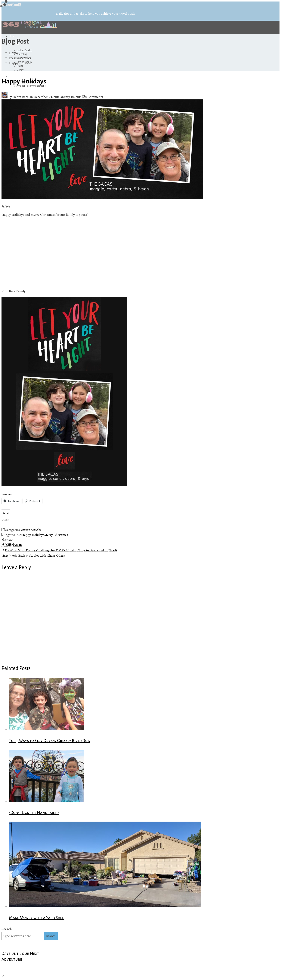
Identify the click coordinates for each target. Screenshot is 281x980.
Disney (20, 70)
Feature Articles (24, 50)
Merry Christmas (56, 535)
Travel (20, 66)
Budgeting (22, 54)
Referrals (16, 76)
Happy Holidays (33, 535)
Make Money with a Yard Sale (36, 918)
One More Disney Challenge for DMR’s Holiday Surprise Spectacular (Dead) (59, 550)
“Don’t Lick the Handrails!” (34, 813)
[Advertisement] (64, 253)
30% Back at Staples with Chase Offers (33, 555)
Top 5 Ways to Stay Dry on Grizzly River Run (50, 741)
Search (7, 929)
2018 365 (16, 535)
